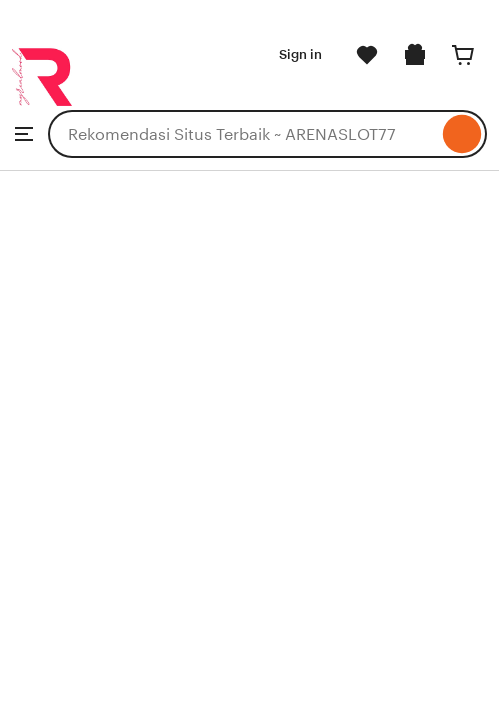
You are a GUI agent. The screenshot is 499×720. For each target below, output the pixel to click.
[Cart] (463, 55)
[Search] (462, 134)
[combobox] (243, 134)
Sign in (300, 54)
